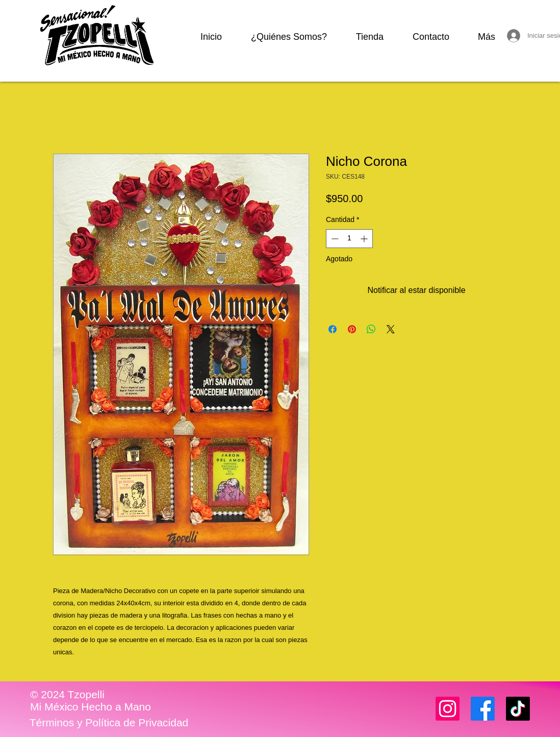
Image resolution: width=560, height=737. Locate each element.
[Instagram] (448, 709)
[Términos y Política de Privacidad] (109, 723)
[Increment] (365, 239)
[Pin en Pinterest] (352, 329)
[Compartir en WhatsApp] (371, 329)
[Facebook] (483, 709)
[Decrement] (334, 239)
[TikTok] (518, 709)
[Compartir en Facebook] (333, 329)
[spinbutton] (349, 239)
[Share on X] (391, 329)
